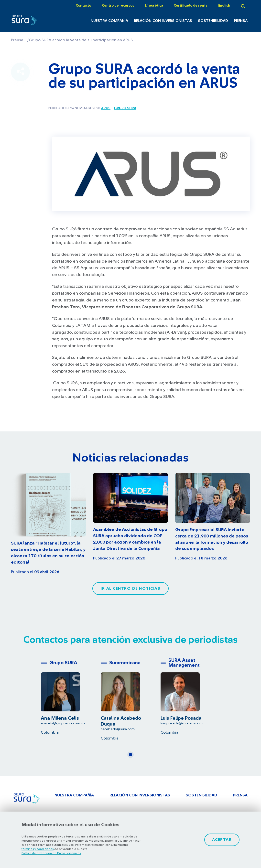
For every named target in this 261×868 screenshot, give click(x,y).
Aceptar (222, 840)
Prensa (241, 21)
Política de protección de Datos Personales (51, 853)
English (224, 6)
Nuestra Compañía (109, 21)
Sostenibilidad (213, 21)
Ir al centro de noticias (130, 589)
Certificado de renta (191, 6)
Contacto (83, 6)
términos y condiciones (38, 849)
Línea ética (154, 6)
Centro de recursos (118, 6)
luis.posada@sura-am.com (182, 723)
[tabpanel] (71, 696)
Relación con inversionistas (163, 21)
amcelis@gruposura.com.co (63, 723)
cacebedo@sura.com (118, 729)
